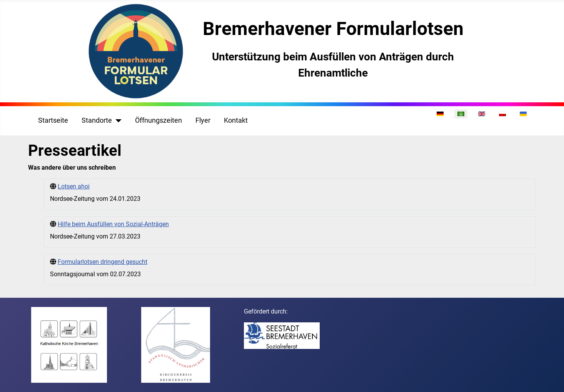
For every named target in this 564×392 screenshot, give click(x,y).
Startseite (53, 120)
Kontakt (236, 120)
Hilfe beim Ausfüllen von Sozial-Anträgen (113, 224)
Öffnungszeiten (159, 120)
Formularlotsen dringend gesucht (103, 262)
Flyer (203, 120)
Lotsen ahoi (74, 186)
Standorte (97, 120)
